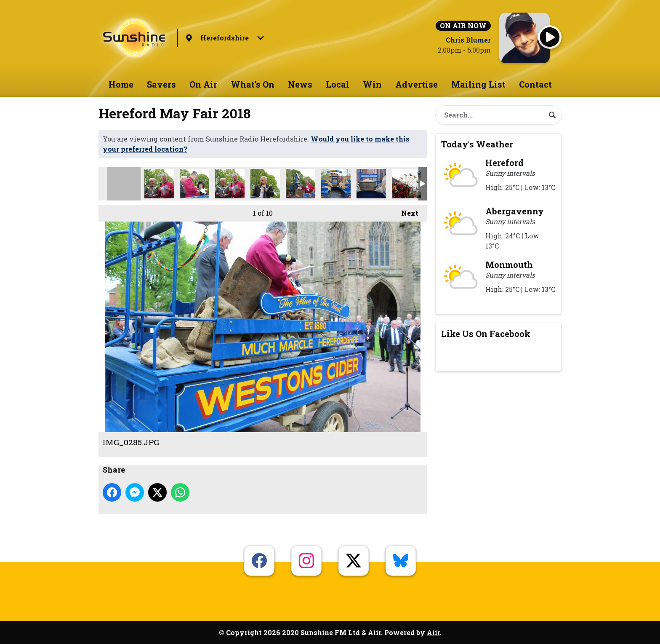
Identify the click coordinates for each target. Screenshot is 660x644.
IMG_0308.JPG (265, 184)
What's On (253, 84)
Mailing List (478, 84)
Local (338, 84)
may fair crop (159, 184)
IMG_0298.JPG (230, 184)
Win (372, 84)
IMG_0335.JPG (336, 184)
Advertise (416, 84)
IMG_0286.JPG (194, 184)
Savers (161, 84)
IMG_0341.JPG (371, 184)
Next (406, 211)
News (300, 84)
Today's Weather (477, 144)
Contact (535, 84)
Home (121, 84)
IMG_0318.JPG (301, 184)
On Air (203, 84)
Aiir (433, 632)
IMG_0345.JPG (407, 184)
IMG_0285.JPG (124, 184)
